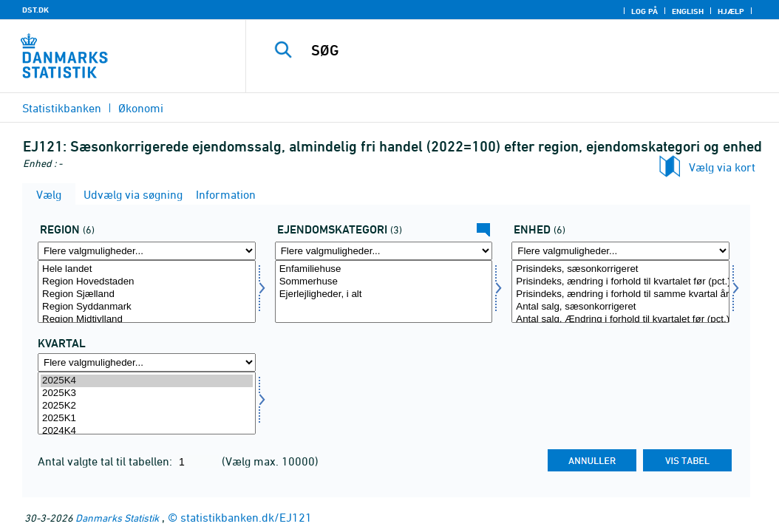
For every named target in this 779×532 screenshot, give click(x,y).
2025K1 (147, 419)
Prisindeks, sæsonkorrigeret (620, 269)
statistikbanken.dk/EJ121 (246, 517)
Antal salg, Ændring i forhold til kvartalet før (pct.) (620, 320)
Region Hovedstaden (147, 282)
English (688, 11)
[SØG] (516, 50)
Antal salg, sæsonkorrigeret (620, 307)
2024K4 (147, 431)
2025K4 (147, 381)
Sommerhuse (384, 282)
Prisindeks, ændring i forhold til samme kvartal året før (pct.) (620, 294)
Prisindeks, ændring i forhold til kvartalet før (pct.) (620, 282)
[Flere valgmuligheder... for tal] (620, 251)
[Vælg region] (147, 291)
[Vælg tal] (620, 291)
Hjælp (731, 11)
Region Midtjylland (147, 320)
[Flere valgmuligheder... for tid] (147, 362)
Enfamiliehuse (384, 269)
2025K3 (147, 393)
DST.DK (35, 10)
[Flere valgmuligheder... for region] (147, 251)
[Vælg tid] (147, 403)
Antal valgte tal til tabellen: (106, 461)
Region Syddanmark (147, 307)
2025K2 (147, 406)
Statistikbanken (62, 108)
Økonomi (141, 108)
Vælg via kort (722, 167)
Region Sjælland (147, 294)
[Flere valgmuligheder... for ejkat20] (384, 251)
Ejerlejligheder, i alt (384, 294)
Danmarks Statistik (117, 518)
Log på (644, 11)
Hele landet (147, 269)
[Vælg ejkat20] (384, 291)
